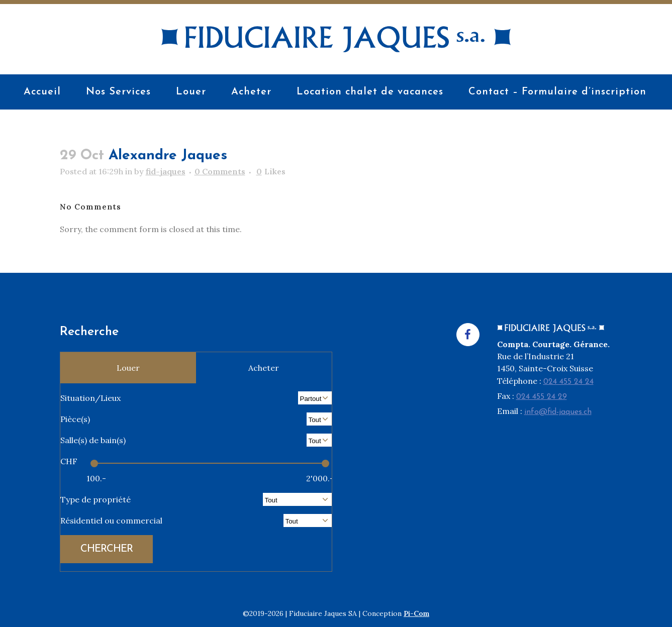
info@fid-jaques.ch (558, 412)
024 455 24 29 (542, 397)
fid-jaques (166, 171)
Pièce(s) (75, 419)
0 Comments (220, 171)
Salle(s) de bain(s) (93, 440)
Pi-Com (416, 613)
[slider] (94, 463)
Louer (128, 368)
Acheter (264, 368)
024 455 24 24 (568, 382)
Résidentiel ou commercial (111, 520)
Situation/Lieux (90, 398)
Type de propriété (95, 499)
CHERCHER (107, 549)
